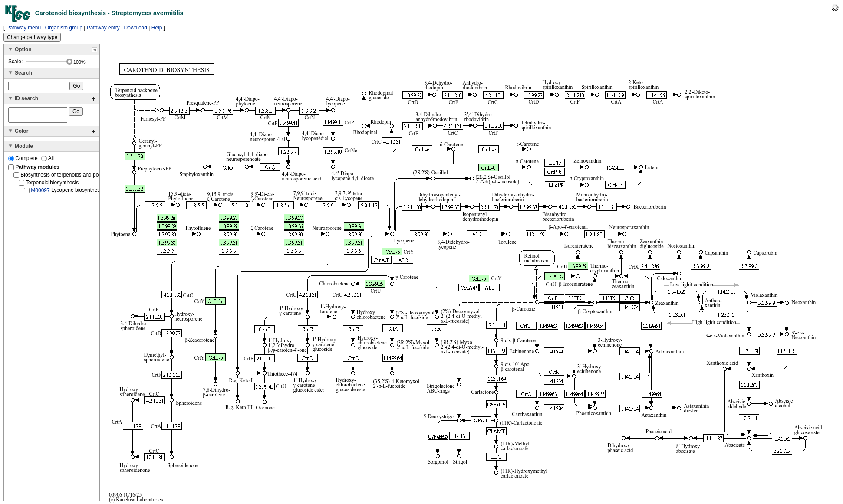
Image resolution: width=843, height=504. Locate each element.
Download (136, 28)
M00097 (40, 193)
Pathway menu (24, 28)
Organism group (64, 28)
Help (157, 28)
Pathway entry (103, 28)
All (48, 161)
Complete (24, 161)
